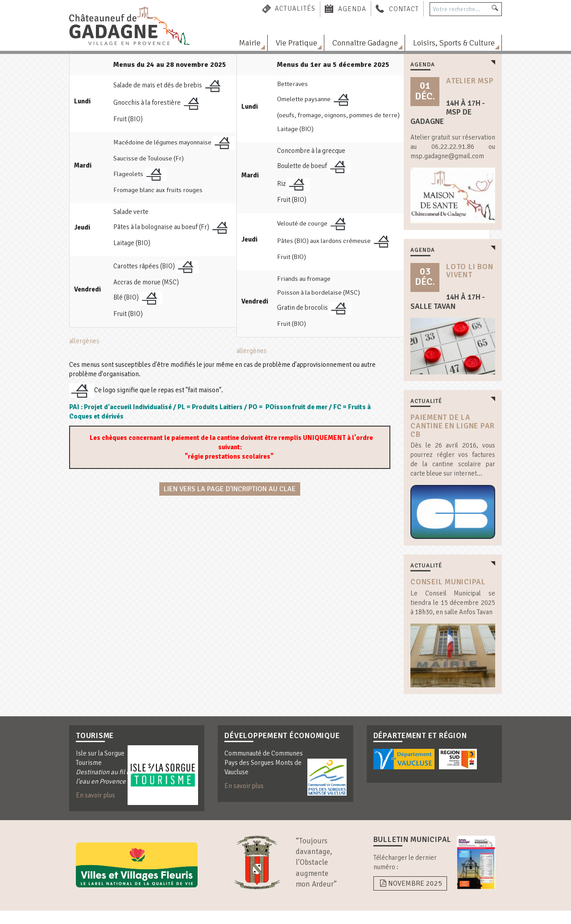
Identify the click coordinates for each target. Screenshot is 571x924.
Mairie (250, 43)
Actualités (295, 8)
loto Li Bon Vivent (470, 271)
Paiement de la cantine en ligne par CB (453, 426)
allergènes (84, 341)
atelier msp (470, 81)
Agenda (352, 8)
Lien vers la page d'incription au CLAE (230, 489)
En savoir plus (95, 795)
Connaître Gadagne (365, 43)
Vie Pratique (296, 43)
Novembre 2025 (410, 883)
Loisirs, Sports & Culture (454, 43)
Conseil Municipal (448, 582)
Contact (404, 8)
